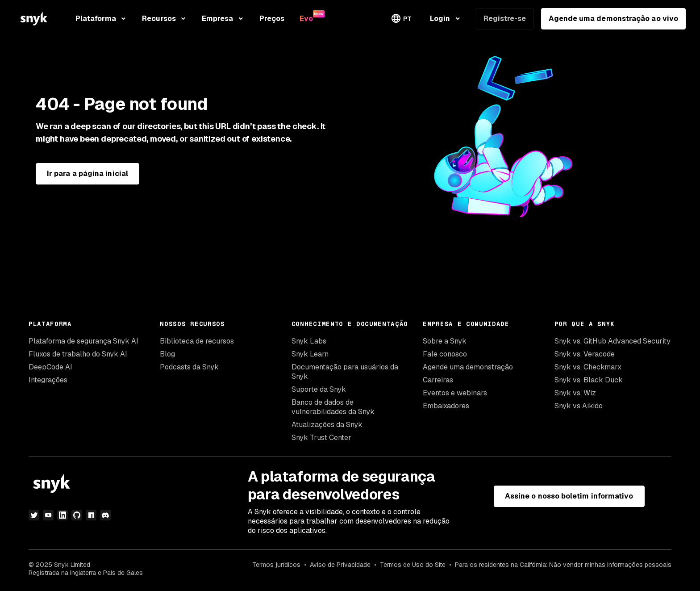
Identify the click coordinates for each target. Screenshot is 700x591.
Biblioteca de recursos (197, 341)
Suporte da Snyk (319, 389)
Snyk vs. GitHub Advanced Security (612, 341)
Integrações (48, 380)
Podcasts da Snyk (189, 367)
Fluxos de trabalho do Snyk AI (78, 354)
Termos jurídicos (276, 565)
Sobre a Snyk (445, 341)
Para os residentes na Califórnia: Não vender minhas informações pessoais (563, 565)
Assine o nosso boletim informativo (569, 496)
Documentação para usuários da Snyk (345, 372)
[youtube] (48, 515)
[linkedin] (62, 515)
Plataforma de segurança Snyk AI (83, 341)
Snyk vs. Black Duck (589, 380)
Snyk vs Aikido (579, 406)
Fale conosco (445, 354)
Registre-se (505, 19)
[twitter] (34, 515)
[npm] (91, 515)
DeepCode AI (50, 367)
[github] (77, 515)
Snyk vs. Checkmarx (588, 367)
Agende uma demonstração (468, 367)
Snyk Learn (310, 354)
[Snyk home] (34, 19)
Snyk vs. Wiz (575, 393)
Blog (167, 354)
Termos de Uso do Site (413, 565)
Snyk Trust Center (321, 438)
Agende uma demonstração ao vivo (613, 19)
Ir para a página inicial (87, 174)
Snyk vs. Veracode (585, 354)
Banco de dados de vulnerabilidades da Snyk (333, 407)
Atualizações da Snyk (327, 425)
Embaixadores (446, 406)
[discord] (105, 515)
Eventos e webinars (455, 393)
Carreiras (438, 380)
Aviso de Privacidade (340, 565)
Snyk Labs (309, 341)
